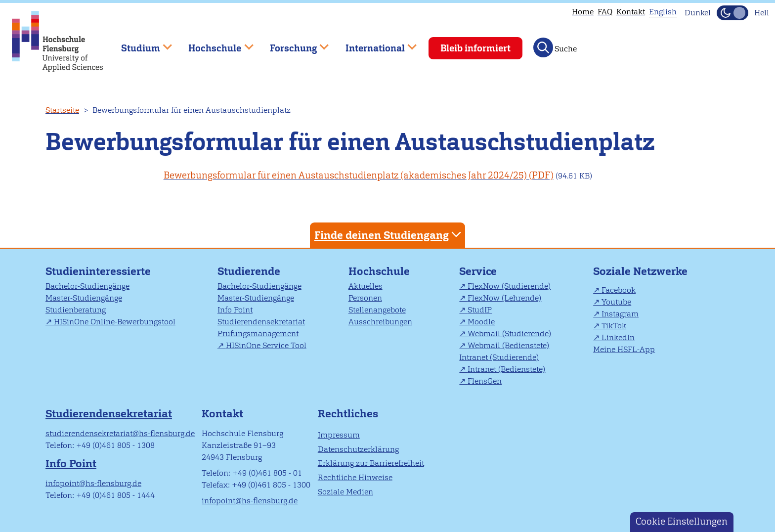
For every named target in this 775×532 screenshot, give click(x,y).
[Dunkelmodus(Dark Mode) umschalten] (732, 13)
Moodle (481, 322)
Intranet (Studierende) (499, 357)
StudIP (480, 310)
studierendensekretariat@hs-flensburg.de (120, 433)
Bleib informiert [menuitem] (475, 48)
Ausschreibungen (380, 322)
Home (583, 12)
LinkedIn (618, 337)
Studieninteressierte (98, 271)
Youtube (616, 302)
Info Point (235, 310)
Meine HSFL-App (624, 349)
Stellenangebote (377, 310)
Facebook (619, 290)
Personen (365, 298)
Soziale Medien (345, 492)
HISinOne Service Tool (266, 345)
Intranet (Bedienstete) (506, 369)
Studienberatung (76, 310)
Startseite (62, 110)
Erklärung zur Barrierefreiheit (371, 463)
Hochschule (379, 271)
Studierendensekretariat (261, 322)
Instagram (620, 314)
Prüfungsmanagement (258, 333)
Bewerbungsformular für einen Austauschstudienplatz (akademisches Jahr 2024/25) (345, 175)
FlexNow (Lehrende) (504, 298)
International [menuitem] (374, 44)
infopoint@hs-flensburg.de (93, 483)
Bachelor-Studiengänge (87, 286)
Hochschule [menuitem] (214, 44)
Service (478, 271)
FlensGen (485, 381)
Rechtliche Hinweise (355, 477)
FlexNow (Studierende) (509, 286)
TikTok (614, 326)
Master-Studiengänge (84, 298)
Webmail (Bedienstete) (508, 345)
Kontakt (631, 12)
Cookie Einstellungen (682, 521)
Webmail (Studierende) (509, 333)
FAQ (605, 12)
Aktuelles (366, 286)
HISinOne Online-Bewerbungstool (115, 322)
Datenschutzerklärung (358, 449)
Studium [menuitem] (139, 44)
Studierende (249, 271)
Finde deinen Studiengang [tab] (389, 235)
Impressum (339, 435)
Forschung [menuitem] (292, 44)
